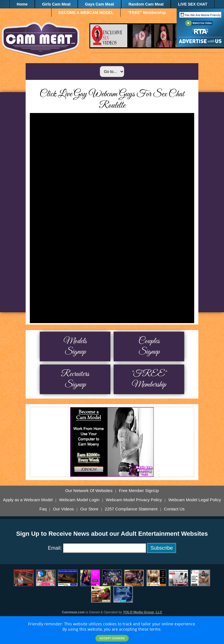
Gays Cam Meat (99, 4)
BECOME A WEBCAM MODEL (86, 13)
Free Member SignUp (139, 491)
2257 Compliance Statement (131, 509)
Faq (43, 509)
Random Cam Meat (146, 4)
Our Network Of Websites (89, 491)
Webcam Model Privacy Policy (134, 500)
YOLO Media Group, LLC (143, 612)
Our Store (89, 509)
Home (22, 4)
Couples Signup (149, 346)
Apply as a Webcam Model (28, 500)
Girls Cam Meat (56, 4)
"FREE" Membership (147, 13)
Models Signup (75, 346)
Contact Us (174, 509)
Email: (55, 548)
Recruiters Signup (75, 379)
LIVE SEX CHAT (193, 4)
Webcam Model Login (79, 500)
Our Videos (63, 509)
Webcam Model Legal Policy (195, 500)
